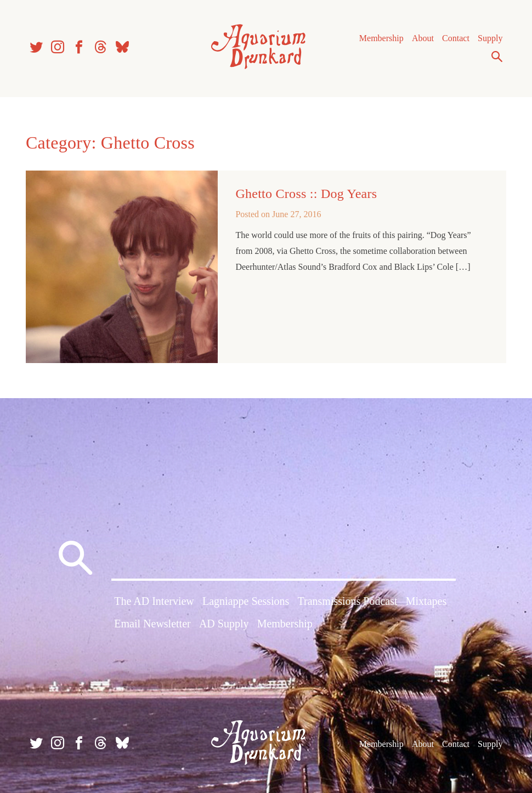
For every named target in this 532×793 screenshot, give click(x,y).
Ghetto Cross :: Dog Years (306, 194)
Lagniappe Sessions (246, 601)
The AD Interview (154, 601)
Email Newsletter (152, 624)
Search (497, 56)
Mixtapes (426, 601)
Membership (381, 38)
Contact (456, 38)
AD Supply (224, 624)
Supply (490, 38)
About (423, 38)
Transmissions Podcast (348, 601)
